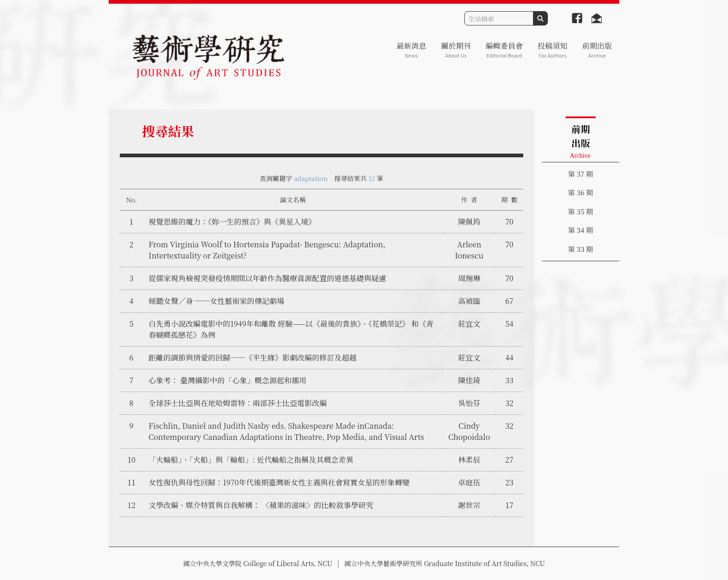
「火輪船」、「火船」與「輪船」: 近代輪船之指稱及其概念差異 (251, 460)
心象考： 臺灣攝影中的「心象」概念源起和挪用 (227, 380)
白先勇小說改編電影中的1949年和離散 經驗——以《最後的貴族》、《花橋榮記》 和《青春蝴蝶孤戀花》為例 (291, 329)
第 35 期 (580, 211)
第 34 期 (580, 230)
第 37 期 (580, 174)
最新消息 (411, 50)
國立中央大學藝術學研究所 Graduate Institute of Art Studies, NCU (445, 563)
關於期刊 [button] (456, 50)
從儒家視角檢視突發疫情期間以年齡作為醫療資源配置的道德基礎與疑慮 (267, 278)
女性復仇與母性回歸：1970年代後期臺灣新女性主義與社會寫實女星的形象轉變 (279, 482)
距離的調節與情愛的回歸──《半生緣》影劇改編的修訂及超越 (253, 358)
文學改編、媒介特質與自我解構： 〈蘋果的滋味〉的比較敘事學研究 (261, 505)
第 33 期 (580, 249)
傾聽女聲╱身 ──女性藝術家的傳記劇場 (216, 301)
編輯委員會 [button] (504, 50)
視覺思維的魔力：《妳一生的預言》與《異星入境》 (232, 222)
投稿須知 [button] (552, 50)
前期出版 (597, 50)
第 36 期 (580, 192)
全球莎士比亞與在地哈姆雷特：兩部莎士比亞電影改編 (238, 403)
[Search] (499, 18)
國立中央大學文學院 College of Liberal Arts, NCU (257, 563)
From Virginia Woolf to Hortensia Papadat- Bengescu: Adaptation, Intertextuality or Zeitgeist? (267, 250)
